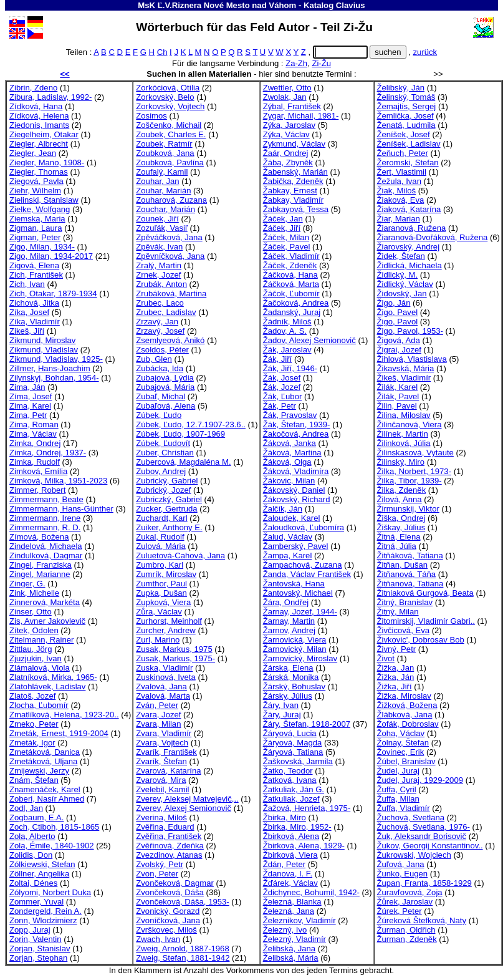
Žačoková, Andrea (296, 303)
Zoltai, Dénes (33, 883)
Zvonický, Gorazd (168, 911)
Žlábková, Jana (405, 715)
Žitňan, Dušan (403, 565)
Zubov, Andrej (161, 471)
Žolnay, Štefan (403, 743)
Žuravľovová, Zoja (410, 892)
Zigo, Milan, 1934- (42, 247)
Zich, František (36, 275)
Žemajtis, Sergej (407, 106)
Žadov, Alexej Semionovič (309, 340)
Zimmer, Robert (37, 490)
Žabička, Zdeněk (293, 181)
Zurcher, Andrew (165, 630)
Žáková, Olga (287, 462)
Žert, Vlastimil (402, 172)
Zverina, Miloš (161, 817)
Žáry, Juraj (282, 715)
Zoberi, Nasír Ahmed (47, 799)
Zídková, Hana (36, 106)
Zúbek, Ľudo (159, 415)
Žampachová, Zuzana (303, 565)
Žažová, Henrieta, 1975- (307, 808)
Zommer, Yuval (36, 902)
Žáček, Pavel (287, 247)
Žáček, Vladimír (291, 256)
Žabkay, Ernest (290, 191)
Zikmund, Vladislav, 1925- (56, 359)
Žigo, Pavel (398, 312)
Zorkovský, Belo (165, 97)
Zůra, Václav (159, 612)
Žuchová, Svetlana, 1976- (424, 827)
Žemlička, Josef (405, 116)
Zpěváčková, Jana (169, 237)
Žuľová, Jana (401, 864)
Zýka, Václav (286, 134)
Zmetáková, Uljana (43, 761)
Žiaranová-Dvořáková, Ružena (433, 237)
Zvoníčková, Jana (168, 920)
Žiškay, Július (401, 527)
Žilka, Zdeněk (402, 490)
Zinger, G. (27, 584)
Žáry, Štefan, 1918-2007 (307, 724)
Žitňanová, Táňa (407, 574)
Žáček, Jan (283, 219)
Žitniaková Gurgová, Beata (425, 593)
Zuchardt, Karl (161, 518)
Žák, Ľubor (283, 396)
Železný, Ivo (285, 930)
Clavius (351, 5)
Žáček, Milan (286, 237)
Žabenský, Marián (295, 172)
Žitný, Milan (398, 612)
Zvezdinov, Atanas (169, 855)
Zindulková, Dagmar (46, 555)
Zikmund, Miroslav (42, 340)
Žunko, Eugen (403, 874)
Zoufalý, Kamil (162, 172)
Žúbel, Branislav (406, 761)
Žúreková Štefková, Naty (422, 920)
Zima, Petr (28, 415)
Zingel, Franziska (41, 565)
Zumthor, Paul (161, 584)
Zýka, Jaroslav (290, 125)
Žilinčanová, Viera (410, 425)
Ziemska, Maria (37, 219)
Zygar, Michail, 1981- (301, 116)
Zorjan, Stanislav (40, 948)
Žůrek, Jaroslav (405, 902)
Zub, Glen (154, 359)
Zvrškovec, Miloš (166, 930)
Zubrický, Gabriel (167, 481)
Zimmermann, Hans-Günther (61, 509)
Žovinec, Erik (401, 752)
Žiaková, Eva (401, 200)
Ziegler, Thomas (39, 172)
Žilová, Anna (400, 499)
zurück (425, 52)
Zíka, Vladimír (35, 322)
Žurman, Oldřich (406, 930)
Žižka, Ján (396, 677)
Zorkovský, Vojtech (170, 106)
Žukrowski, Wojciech (414, 855)
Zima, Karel (30, 406)
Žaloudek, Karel (292, 518)
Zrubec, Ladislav (166, 312)
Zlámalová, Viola (40, 668)
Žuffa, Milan (398, 799)
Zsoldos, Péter (162, 350)
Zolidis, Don (31, 855)
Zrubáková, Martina (171, 294)
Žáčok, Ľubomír (291, 294)
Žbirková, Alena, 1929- (304, 846)
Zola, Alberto (32, 836)
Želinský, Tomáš (406, 97)
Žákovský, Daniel (294, 490)
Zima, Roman (34, 425)
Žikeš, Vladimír (404, 378)
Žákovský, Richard (297, 499)
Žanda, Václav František (307, 574)
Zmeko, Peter (34, 724)
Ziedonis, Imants (39, 125)
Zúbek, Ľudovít (163, 443)
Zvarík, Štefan (161, 761)
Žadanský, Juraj (292, 312)
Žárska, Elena (288, 668)
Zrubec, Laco (160, 303)
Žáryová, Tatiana (293, 752)
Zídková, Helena (39, 116)
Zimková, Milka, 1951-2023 (58, 481)
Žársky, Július (288, 696)
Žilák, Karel (398, 387)
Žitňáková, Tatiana (410, 555)
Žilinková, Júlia (404, 443)
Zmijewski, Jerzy (39, 771)
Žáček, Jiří (282, 228)
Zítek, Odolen (34, 630)
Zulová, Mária (160, 546)
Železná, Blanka (292, 902)
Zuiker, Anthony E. (169, 527)
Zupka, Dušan (161, 593)
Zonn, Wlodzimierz (43, 920)
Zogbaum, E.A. (36, 817)
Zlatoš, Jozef (32, 696)
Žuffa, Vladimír (404, 808)
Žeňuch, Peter (403, 153)
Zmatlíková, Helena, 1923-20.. (64, 715)
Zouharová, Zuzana (171, 200)
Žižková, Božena (407, 705)
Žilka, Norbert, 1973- (414, 471)
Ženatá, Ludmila (406, 125)
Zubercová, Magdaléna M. (183, 462)
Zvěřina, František (169, 836)
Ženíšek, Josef (404, 134)
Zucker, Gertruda (166, 509)
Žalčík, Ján (283, 509)
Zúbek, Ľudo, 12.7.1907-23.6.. (191, 425)
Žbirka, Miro (285, 817)
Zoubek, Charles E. (171, 134)
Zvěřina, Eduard (165, 827)
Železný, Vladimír (295, 939)
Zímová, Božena (39, 537)
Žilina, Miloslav (404, 415)
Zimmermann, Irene (45, 518)
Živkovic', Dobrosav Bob (421, 640)
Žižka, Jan (396, 668)
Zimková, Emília (38, 471)
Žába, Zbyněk (288, 163)
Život (386, 658)
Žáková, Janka (290, 443)
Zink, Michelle (34, 593)
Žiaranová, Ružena (412, 228)
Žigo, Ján (394, 303)
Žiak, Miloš (397, 191)
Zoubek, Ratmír (164, 144)
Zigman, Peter (35, 237)
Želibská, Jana (290, 948)
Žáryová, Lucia (290, 733)
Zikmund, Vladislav (44, 350)
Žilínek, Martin (403, 434)
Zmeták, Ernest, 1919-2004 (59, 733)
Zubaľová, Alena (165, 406)
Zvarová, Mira (161, 780)
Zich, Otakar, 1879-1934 (53, 294)
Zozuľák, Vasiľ (161, 228)
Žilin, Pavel (397, 406)
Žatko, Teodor (288, 771)
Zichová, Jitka (34, 303)
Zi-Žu (321, 63)
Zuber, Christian (165, 453)
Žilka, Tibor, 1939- (410, 481)
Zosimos (151, 116)
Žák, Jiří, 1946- (290, 368)
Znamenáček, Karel (45, 789)
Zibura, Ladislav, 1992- (50, 97)
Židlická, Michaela (410, 265)
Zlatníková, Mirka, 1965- (53, 677)
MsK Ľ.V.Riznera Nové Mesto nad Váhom (217, 5)
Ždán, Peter (285, 864)
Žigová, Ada (399, 340)
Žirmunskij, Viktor (408, 509)
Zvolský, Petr (160, 864)
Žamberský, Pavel (296, 546)
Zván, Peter (157, 705)
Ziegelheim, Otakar (44, 134)
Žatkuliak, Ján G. (294, 789)
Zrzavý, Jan (157, 322)
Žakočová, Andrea (296, 434)
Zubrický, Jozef (163, 490)
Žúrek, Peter (400, 911)
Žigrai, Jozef (399, 350)
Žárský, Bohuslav (295, 686)
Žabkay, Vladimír (293, 200)
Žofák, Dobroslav (408, 724)
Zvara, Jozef (158, 715)
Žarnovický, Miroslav (300, 658)
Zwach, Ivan (158, 939)
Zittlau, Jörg (31, 649)
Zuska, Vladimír (164, 668)
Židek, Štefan (401, 256)
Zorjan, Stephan (38, 958)
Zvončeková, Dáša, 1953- (182, 902)
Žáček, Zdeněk (290, 265)
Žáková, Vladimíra (296, 471)
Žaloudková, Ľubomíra (304, 527)
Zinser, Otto (31, 612)
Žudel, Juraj (399, 771)
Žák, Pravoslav (290, 415)
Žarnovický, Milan (295, 649)
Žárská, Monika (291, 677)
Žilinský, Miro (401, 462)
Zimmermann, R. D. (45, 527)
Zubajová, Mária (165, 387)
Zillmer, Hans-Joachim (50, 368)
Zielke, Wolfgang (40, 209)
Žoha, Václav (401, 733)
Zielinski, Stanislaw (44, 200)
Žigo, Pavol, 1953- (410, 331)
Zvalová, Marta (163, 696)
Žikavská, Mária (406, 368)
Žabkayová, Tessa (296, 209)
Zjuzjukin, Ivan (36, 658)
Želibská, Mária (291, 958)
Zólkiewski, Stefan (42, 864)
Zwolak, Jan (285, 97)
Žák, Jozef (282, 387)
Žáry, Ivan (281, 705)
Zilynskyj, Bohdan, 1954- (54, 378)
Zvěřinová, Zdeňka (170, 846)
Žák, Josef (282, 378)
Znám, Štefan (34, 780)
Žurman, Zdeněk (407, 939)
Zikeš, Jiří (27, 331)
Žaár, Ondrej (286, 153)
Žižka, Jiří (395, 686)
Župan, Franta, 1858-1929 (424, 883)
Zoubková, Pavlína (170, 163)
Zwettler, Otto (287, 88)
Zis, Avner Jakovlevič (47, 621)
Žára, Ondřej (286, 602)
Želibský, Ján (401, 88)
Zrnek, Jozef (158, 275)
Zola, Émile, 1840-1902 (52, 846)
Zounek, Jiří (157, 219)
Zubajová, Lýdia (165, 378)
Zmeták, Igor (32, 743)
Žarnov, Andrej (289, 630)
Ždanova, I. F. (288, 874)
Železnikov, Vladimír (299, 920)
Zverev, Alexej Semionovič (184, 808)
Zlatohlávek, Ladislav (47, 686)
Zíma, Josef (31, 396)
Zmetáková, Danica (45, 752)
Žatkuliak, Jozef (291, 799)
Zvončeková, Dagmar (175, 883)
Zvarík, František (166, 752)
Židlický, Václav (405, 284)
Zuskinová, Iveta (165, 677)
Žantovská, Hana (294, 584)
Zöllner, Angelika (39, 874)
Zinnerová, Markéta (45, 602)
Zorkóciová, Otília (168, 88)
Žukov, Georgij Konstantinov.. (430, 846)
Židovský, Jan (402, 294)
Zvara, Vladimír (164, 733)
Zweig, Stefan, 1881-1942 (183, 958)
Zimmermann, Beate (46, 499)
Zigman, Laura (36, 228)
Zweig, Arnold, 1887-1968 (182, 948)
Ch (162, 52)
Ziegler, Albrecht (39, 144)
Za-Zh (296, 63)
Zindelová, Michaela (46, 546)
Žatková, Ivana (290, 780)
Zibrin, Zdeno (33, 88)
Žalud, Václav (288, 537)
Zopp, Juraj (30, 930)
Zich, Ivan (27, 284)
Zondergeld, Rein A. (46, 911)
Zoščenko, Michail (169, 125)
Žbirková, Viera (290, 855)
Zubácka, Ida (160, 368)
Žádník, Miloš (287, 322)
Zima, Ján (27, 387)
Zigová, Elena (34, 265)
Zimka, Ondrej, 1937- (48, 453)
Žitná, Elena (399, 537)
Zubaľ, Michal (160, 396)
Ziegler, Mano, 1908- (47, 163)
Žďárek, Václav (290, 883)
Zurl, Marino (158, 640)
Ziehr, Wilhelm (35, 191)
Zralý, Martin (159, 265)
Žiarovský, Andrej (409, 247)
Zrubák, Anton (161, 284)
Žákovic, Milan (289, 481)
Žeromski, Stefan (408, 163)
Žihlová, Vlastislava (412, 359)
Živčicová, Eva (404, 630)
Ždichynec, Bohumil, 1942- (311, 892)
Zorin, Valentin (36, 939)
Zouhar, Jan (157, 181)
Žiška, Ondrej (401, 518)
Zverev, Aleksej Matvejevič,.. (187, 799)
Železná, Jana (289, 911)
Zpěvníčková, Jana (170, 256)
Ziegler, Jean (33, 153)
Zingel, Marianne (40, 574)
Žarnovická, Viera (295, 640)
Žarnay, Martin (289, 621)
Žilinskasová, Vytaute (415, 453)
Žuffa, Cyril (397, 789)
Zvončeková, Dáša (170, 892)
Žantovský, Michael (298, 593)
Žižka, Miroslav (404, 696)
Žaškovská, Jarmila (298, 761)
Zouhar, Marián (163, 191)
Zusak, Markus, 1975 (174, 649)
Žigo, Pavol (398, 322)
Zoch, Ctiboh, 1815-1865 (54, 827)
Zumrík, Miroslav (166, 574)
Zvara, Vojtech (162, 743)
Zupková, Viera (163, 602)
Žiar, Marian (399, 219)
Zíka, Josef (29, 312)
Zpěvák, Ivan (159, 247)
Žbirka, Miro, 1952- (297, 827)
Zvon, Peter (157, 874)
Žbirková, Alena (291, 836)
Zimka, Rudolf (35, 462)
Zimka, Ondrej (35, 443)
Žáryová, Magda (293, 743)
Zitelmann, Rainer (41, 640)
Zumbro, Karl (160, 565)
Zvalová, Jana (161, 686)
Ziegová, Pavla (36, 181)
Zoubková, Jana (165, 153)
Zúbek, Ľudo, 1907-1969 (180, 434)
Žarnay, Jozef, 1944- (300, 612)
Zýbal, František (292, 106)
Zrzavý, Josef (160, 331)
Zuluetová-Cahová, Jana (180, 555)
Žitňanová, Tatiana (410, 584)
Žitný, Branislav (405, 602)
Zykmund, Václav (295, 144)
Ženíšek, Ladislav (409, 144)
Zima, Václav (33, 434)
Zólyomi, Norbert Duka (50, 892)
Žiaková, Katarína (409, 209)
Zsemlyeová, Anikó (170, 340)
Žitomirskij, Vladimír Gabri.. (426, 621)
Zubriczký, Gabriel (169, 499)
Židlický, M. (398, 275)
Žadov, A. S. (285, 331)
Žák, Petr (280, 406)
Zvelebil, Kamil (162, 789)
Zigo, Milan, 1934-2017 (51, 256)
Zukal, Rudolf (160, 537)
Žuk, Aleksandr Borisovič (422, 836)
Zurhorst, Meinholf (169, 621)
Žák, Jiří (278, 359)
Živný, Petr (397, 649)
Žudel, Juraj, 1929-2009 (420, 780)
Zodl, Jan (26, 808)
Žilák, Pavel (398, 396)
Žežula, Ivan (399, 181)
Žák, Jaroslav (287, 350)
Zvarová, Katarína (168, 771)
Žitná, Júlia (397, 546)
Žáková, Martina (292, 453)
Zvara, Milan (158, 724)
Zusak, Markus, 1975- (175, 658)
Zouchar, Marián (165, 209)
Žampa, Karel (288, 555)
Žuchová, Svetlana (411, 817)
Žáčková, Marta (291, 284)
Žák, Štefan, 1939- (297, 425)
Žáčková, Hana (290, 275)
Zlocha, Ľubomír (39, 705)
